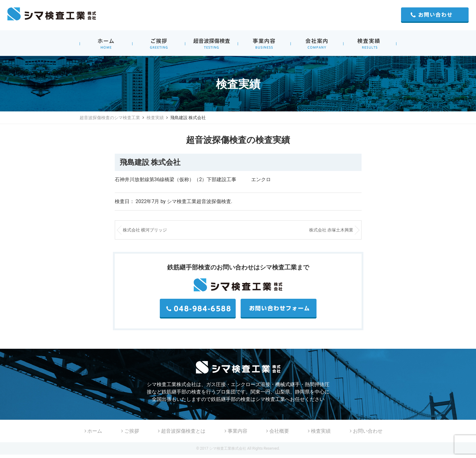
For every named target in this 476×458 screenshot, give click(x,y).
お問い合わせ (366, 431)
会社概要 (278, 431)
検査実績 (155, 118)
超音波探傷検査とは (182, 431)
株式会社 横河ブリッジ (145, 230)
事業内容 (236, 431)
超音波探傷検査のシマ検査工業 (110, 118)
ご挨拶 (130, 431)
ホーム (93, 431)
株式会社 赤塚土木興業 (331, 230)
